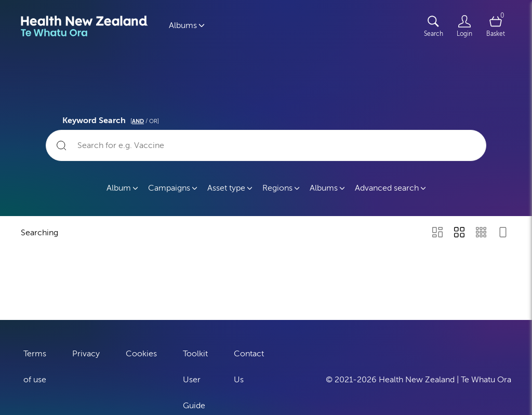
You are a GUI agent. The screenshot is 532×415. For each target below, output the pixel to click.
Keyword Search (112, 119)
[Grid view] (459, 233)
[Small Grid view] (481, 233)
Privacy (86, 352)
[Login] (464, 26)
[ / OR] (145, 121)
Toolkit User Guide (195, 378)
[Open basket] (496, 26)
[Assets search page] (433, 26)
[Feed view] (503, 233)
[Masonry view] (437, 233)
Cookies (141, 352)
